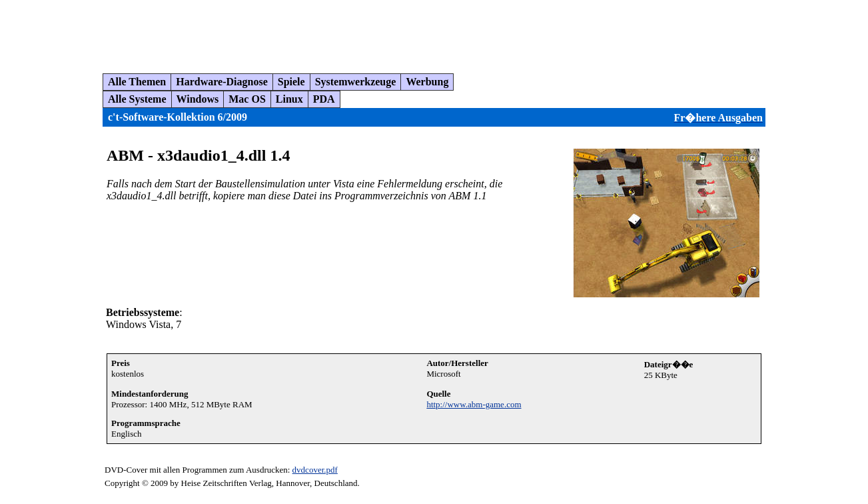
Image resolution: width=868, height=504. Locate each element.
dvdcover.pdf (315, 470)
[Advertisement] (249, 31)
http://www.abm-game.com (474, 404)
